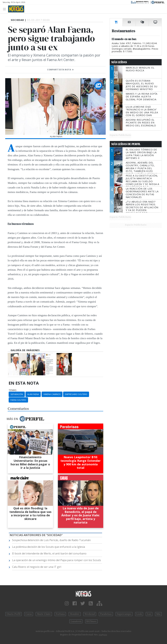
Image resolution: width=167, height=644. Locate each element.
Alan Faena (33, 394)
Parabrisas (106, 614)
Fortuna (60, 614)
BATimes (91, 621)
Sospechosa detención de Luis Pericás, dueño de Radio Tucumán (51, 540)
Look (139, 614)
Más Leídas (119, 62)
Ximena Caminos (52, 394)
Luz (149, 614)
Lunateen (76, 621)
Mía (158, 614)
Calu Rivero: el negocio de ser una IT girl (37, 567)
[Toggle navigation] (5, 9)
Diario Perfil (13, 614)
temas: (13, 390)
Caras (29, 614)
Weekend (90, 614)
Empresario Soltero (76, 394)
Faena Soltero (18, 400)
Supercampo (124, 614)
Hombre (75, 614)
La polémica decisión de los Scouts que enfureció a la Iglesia (49, 547)
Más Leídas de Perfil (126, 144)
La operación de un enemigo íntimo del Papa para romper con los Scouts (57, 560)
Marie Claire (44, 614)
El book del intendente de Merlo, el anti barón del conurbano (49, 553)
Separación (17, 394)
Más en (25, 419)
